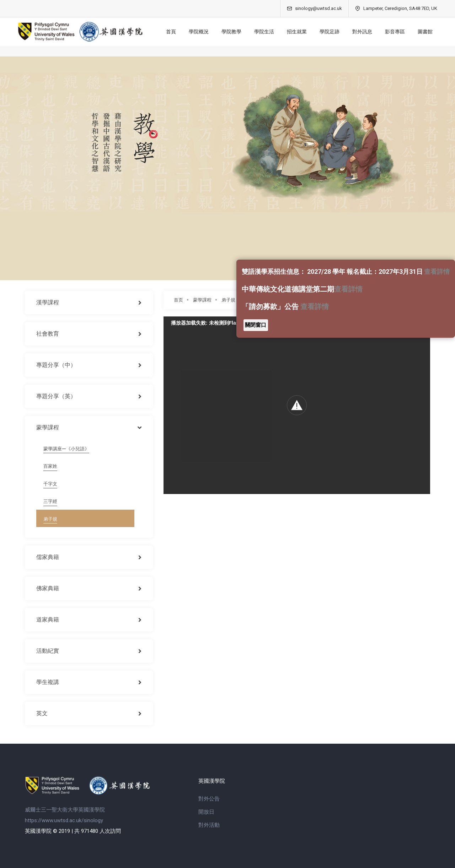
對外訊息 (360, 32)
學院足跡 (328, 32)
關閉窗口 (256, 325)
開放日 (206, 812)
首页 (178, 300)
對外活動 (209, 825)
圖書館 (423, 32)
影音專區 (393, 32)
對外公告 (209, 799)
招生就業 (295, 32)
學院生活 (262, 32)
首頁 (169, 32)
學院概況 (197, 32)
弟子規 (228, 300)
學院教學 (230, 32)
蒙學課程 (202, 300)
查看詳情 (437, 272)
